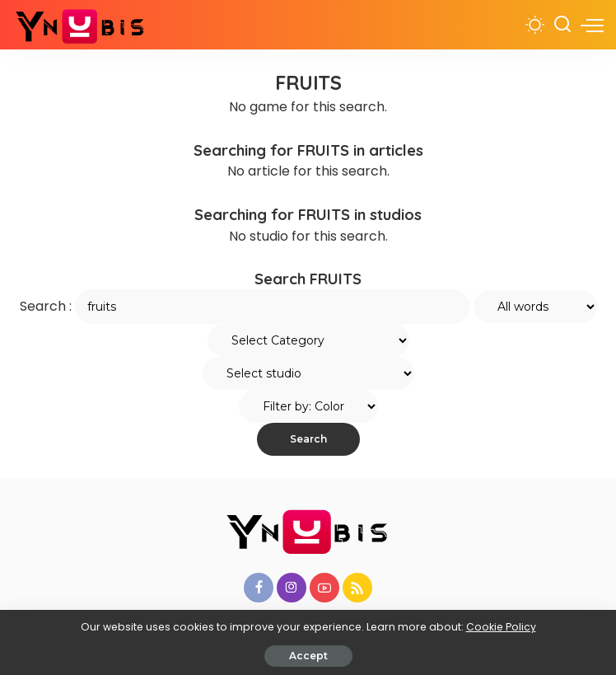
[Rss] (357, 588)
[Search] (562, 25)
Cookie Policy (501, 627)
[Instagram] (292, 588)
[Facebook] (259, 588)
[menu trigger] (592, 25)
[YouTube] (324, 588)
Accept (308, 656)
